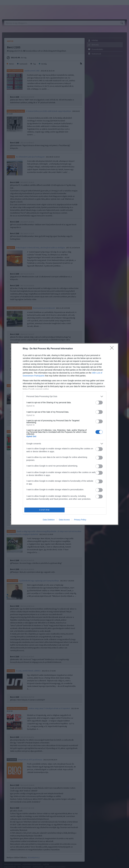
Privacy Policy (80, 520)
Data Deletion (49, 520)
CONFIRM (44, 510)
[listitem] (65, 396)
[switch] (99, 403)
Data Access (64, 520)
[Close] (113, 349)
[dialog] (65, 434)
